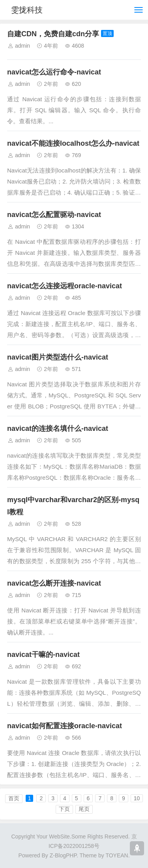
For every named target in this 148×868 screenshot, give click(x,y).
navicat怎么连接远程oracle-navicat (65, 286)
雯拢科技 (27, 10)
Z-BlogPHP (63, 855)
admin (22, 46)
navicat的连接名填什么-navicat (58, 428)
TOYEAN (117, 855)
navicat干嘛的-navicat (43, 655)
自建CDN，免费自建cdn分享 (53, 34)
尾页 (84, 809)
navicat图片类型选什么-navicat (58, 357)
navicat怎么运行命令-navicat (54, 72)
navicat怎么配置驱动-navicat (54, 215)
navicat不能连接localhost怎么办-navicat (73, 143)
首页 (14, 798)
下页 (64, 809)
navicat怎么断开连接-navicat (54, 583)
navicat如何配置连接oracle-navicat (65, 726)
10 (137, 798)
